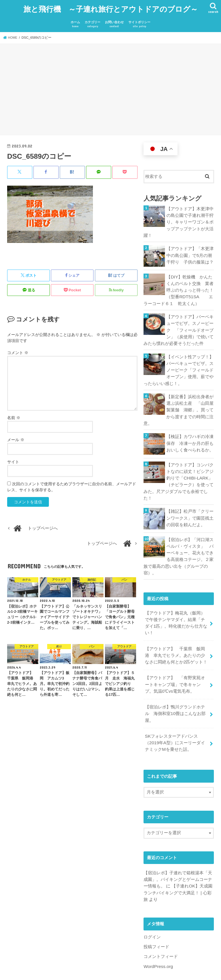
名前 (14, 415)
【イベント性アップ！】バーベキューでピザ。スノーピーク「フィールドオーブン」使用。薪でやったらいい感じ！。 (179, 362)
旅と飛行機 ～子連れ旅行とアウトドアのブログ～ (111, 7)
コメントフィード (161, 934)
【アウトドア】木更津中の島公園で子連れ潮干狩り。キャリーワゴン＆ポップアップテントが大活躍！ (179, 218)
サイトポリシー (139, 22)
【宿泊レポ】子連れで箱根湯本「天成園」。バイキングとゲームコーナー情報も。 (178, 859)
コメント (18, 349)
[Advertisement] (110, 87)
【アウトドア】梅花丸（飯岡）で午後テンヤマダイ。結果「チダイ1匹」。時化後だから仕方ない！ (176, 608)
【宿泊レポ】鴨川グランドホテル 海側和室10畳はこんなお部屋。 (175, 695)
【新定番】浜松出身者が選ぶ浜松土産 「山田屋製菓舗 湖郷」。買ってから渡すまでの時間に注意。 (179, 401)
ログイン (152, 915)
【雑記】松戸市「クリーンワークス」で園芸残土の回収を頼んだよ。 (190, 506)
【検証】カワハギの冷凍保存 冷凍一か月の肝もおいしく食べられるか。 (190, 433)
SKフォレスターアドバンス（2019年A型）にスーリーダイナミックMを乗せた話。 (177, 723)
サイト (13, 459)
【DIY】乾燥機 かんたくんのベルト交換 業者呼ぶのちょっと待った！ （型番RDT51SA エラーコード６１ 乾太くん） (179, 285)
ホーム (75, 22)
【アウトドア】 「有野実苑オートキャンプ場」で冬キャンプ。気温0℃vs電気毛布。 (175, 667)
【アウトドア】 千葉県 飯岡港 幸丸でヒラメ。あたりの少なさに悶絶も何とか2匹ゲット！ (176, 639)
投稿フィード (156, 925)
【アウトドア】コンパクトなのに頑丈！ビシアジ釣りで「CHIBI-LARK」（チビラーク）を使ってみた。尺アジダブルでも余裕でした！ (179, 470)
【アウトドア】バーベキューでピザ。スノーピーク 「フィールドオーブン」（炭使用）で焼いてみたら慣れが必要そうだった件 (179, 324)
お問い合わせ (114, 22)
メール (16, 437)
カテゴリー (92, 22)
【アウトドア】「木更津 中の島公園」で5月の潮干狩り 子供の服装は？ (190, 250)
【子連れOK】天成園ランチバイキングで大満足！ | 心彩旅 (178, 871)
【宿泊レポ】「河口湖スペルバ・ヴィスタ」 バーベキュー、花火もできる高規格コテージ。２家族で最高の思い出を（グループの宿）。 (179, 543)
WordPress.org (158, 944)
